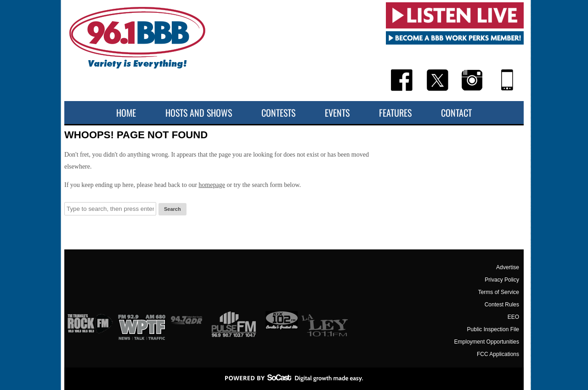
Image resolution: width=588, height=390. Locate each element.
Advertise (508, 267)
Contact (456, 113)
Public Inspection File (493, 329)
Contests (278, 113)
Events (337, 113)
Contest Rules (502, 305)
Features (395, 113)
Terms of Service (499, 292)
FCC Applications (498, 354)
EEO (513, 317)
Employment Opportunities (487, 342)
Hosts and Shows (199, 113)
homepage (212, 185)
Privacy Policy (502, 280)
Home (126, 113)
